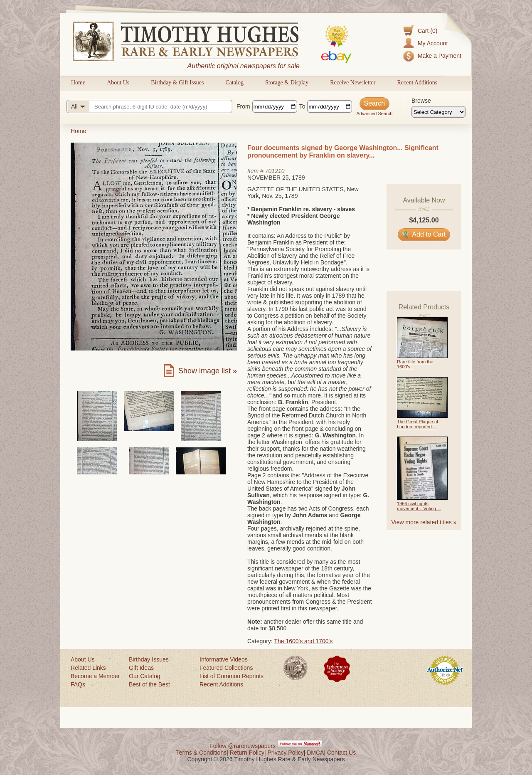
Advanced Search (374, 114)
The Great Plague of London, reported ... (417, 424)
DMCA (315, 753)
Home (78, 83)
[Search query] (149, 106)
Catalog (234, 83)
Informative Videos (224, 659)
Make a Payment (440, 56)
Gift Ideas (141, 668)
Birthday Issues (149, 659)
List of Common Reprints (232, 676)
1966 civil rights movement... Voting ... (419, 506)
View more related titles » (424, 522)
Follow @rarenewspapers (243, 746)
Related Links (88, 668)
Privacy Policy (286, 753)
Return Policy (247, 753)
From (243, 106)
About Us (118, 83)
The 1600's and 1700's (303, 641)
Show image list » (208, 371)
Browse (421, 101)
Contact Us (341, 753)
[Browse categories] (438, 112)
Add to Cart (424, 234)
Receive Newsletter (353, 83)
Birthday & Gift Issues (177, 83)
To (302, 106)
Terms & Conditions (201, 753)
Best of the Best (149, 684)
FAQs (78, 684)
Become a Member (95, 676)
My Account (433, 43)
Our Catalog (144, 676)
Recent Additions (417, 83)
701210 (275, 171)
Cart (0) (427, 31)
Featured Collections (226, 668)
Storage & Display (287, 83)
